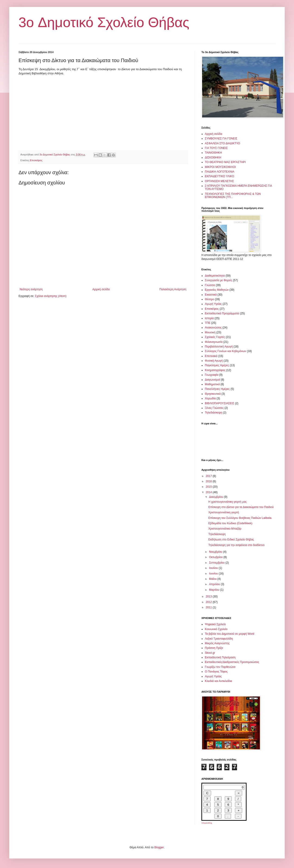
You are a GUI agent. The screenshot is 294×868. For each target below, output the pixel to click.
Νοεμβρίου (216, 552)
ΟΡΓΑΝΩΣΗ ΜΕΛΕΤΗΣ (219, 181)
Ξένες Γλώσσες (214, 408)
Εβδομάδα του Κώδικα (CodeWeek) (230, 523)
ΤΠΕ (208, 323)
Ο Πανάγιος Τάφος (216, 672)
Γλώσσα (210, 285)
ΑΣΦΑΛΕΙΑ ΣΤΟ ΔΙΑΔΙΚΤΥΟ (222, 143)
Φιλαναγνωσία (214, 342)
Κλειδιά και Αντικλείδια (218, 681)
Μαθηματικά (212, 384)
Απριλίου (215, 584)
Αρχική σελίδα (101, 289)
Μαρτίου (215, 590)
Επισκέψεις (36, 160)
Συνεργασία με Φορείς (219, 280)
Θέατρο (210, 299)
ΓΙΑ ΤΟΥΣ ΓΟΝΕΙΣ (216, 148)
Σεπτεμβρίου (217, 563)
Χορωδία (210, 398)
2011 (209, 607)
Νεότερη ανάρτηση (31, 289)
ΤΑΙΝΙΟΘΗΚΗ (213, 153)
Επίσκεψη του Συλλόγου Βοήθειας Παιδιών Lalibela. (240, 518)
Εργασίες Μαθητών (217, 290)
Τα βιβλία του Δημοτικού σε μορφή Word (230, 634)
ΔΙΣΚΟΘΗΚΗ (213, 158)
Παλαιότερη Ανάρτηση (173, 289)
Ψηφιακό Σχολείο (215, 624)
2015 (209, 487)
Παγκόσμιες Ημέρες (217, 365)
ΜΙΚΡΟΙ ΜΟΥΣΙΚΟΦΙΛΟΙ (220, 167)
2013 (209, 597)
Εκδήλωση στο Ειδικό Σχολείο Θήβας (231, 540)
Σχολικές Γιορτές (215, 337)
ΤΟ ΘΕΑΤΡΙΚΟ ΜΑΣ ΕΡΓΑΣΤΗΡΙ (225, 162)
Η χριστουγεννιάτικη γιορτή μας (228, 502)
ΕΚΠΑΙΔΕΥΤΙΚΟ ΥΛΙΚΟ (219, 176)
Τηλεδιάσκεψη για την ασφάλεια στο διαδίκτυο (236, 545)
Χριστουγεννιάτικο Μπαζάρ (225, 529)
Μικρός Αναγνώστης (217, 643)
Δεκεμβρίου (217, 497)
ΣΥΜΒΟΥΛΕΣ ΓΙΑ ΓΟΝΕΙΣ (221, 139)
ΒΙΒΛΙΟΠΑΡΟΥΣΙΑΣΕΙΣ (220, 403)
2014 (209, 492)
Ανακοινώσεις (213, 328)
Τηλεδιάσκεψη (214, 413)
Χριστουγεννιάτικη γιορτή (224, 512)
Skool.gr (210, 653)
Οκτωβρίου (216, 557)
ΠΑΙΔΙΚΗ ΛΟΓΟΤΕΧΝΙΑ (220, 172)
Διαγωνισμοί (212, 380)
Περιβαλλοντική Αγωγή (219, 347)
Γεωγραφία (212, 375)
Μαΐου (213, 579)
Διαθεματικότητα (215, 276)
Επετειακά (211, 356)
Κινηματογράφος (215, 370)
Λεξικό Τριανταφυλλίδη (219, 639)
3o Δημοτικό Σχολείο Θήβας (104, 22)
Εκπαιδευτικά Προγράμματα (222, 313)
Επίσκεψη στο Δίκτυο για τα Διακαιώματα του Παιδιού (241, 507)
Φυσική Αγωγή (214, 361)
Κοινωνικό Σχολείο (216, 629)
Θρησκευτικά (213, 394)
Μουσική (210, 332)
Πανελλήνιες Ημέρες (217, 389)
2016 (209, 481)
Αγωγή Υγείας (213, 304)
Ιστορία (209, 318)
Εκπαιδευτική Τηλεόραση (220, 657)
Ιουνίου (214, 574)
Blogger (159, 847)
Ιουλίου (214, 568)
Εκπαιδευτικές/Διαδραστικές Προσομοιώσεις (232, 662)
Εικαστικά (211, 295)
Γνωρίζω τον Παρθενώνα (220, 667)
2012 (209, 602)
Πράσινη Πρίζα (214, 648)
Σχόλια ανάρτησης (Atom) (51, 296)
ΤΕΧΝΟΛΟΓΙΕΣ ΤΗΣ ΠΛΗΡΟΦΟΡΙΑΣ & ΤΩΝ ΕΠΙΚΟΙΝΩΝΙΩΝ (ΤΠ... (233, 196)
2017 (209, 476)
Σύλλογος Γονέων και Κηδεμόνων (225, 351)
